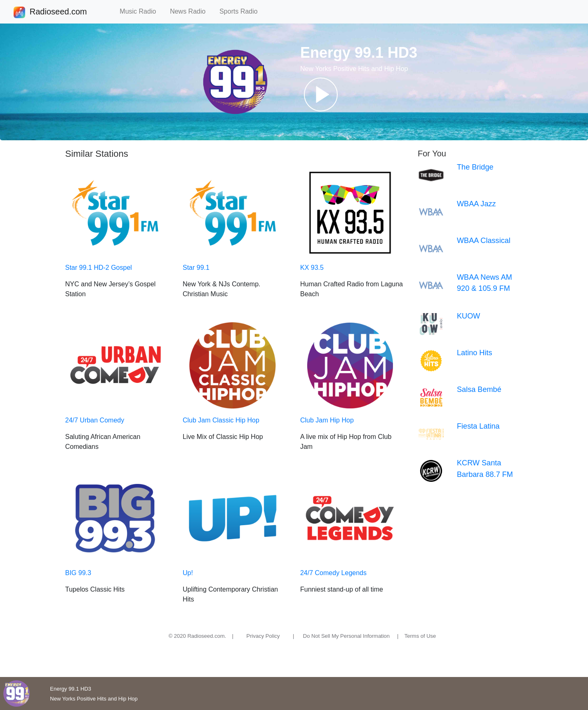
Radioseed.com (58, 12)
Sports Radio (242, 11)
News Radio (191, 11)
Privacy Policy (263, 636)
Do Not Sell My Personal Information (346, 636)
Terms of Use (420, 636)
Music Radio (141, 11)
